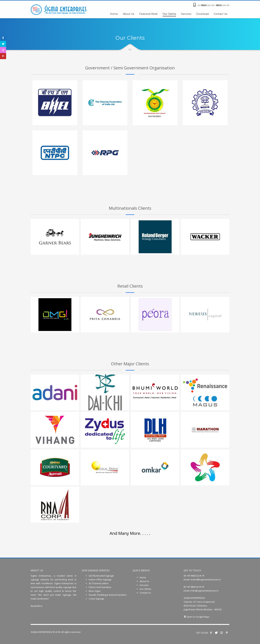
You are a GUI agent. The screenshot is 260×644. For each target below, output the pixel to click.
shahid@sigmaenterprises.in (206, 579)
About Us (144, 581)
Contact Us (145, 593)
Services (144, 585)
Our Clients (145, 589)
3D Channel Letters (99, 583)
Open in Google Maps (197, 617)
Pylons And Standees (100, 587)
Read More (37, 606)
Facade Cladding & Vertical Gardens (108, 595)
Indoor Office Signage (100, 579)
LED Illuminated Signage (101, 576)
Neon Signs (95, 591)
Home (143, 577)
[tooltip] (3, 38)
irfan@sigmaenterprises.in (204, 591)
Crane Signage (96, 599)
